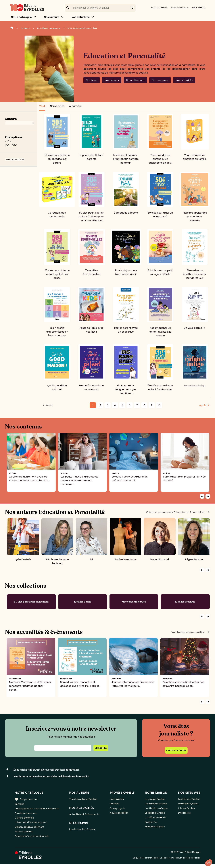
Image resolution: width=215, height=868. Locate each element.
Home (12, 28)
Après (203, 405)
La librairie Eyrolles (155, 814)
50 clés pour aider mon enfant (31, 602)
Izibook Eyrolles (186, 809)
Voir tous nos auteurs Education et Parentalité (178, 512)
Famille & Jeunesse (49, 28)
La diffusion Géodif (155, 819)
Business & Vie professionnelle (33, 840)
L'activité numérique (156, 809)
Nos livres (92, 80)
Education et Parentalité (82, 28)
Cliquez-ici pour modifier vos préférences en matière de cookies (167, 861)
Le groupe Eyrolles (155, 799)
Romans (20, 804)
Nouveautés (57, 106)
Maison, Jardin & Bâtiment (30, 829)
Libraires (116, 804)
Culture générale (25, 819)
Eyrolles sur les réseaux (85, 830)
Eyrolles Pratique (185, 602)
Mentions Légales (154, 829)
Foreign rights (119, 809)
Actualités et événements (86, 815)
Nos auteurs (52, 17)
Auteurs (11, 119)
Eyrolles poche (83, 602)
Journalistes (118, 799)
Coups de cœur (26, 799)
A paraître (75, 106)
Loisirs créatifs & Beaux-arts (32, 824)
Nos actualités (81, 17)
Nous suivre (198, 8)
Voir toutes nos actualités (191, 632)
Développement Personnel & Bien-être (38, 809)
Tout (42, 106)
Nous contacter (120, 814)
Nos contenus (160, 80)
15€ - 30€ (11, 145)
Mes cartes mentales (134, 602)
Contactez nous (176, 750)
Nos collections (135, 80)
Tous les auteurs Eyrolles (85, 799)
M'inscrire (101, 748)
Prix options (14, 137)
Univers (25, 28)
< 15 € (8, 141)
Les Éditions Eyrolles (156, 804)
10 (159, 405)
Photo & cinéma (24, 835)
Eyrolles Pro (151, 824)
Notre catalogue (21, 17)
